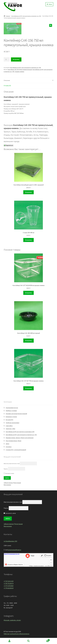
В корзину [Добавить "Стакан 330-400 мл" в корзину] (29, 240)
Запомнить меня (9, 473)
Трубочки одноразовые (12, 423)
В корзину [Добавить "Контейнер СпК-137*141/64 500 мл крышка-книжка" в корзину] (29, 293)
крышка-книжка (20, 72)
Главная (8, 16)
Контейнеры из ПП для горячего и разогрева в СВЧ (20, 432)
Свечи (7, 444)
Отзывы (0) (7, 86)
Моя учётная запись (10, 641)
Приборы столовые (11, 411)
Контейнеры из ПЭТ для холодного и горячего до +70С (26, 16)
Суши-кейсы (9, 426)
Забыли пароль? (8, 483)
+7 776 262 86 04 (9, 588)
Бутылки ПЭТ (10, 420)
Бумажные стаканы (11, 417)
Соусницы (9, 447)
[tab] (28, 80)
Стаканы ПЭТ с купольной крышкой (16, 450)
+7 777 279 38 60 (9, 586)
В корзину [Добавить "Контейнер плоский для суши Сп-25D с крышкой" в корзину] (29, 192)
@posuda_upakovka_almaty (12, 620)
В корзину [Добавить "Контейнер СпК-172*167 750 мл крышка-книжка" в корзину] (29, 388)
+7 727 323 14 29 (9, 581)
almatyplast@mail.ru (15, 550)
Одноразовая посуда (12, 408)
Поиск (29, 641)
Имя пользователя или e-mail (12, 464)
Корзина (44, 640)
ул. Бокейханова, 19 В (10, 541)
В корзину (16, 59)
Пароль (6, 469)
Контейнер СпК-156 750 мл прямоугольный (20, 70)
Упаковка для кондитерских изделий (16, 414)
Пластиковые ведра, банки (13, 441)
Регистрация (17, 483)
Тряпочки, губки (10, 429)
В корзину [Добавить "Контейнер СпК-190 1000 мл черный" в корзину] (29, 340)
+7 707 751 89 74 (9, 583)
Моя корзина (7, 485)
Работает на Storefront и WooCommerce (16, 634)
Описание (7, 80)
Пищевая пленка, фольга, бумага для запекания (20, 438)
